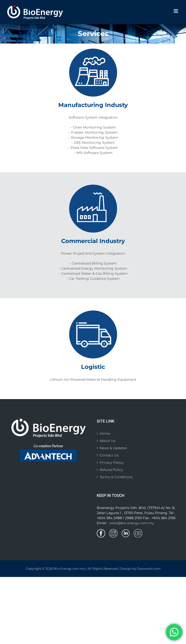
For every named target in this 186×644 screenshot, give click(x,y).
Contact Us (109, 455)
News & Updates (113, 448)
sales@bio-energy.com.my (131, 523)
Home (105, 433)
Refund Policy (111, 470)
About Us (108, 441)
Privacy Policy (112, 462)
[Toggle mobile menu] (176, 11)
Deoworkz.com (149, 568)
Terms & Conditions (116, 477)
